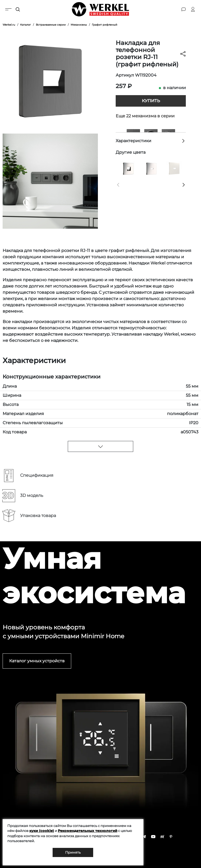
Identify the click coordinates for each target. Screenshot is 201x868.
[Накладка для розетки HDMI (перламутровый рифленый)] (174, 168)
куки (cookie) (42, 831)
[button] (118, 185)
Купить (151, 101)
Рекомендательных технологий (88, 831)
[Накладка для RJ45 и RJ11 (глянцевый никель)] (128, 168)
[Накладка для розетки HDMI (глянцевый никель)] (151, 168)
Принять (73, 852)
